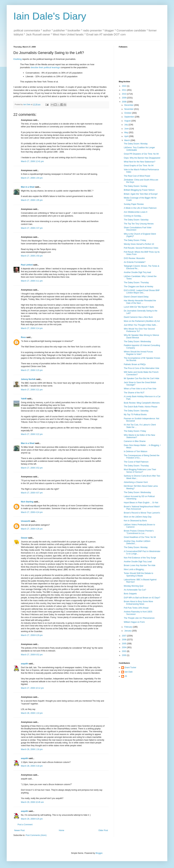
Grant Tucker (130, 667)
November (129, 109)
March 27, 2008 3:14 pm (32, 328)
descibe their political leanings (45, 67)
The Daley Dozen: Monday (136, 144)
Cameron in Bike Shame (135, 441)
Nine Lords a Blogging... (135, 569)
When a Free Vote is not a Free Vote (140, 389)
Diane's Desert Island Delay (136, 297)
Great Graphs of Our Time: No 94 (139, 166)
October (128, 113)
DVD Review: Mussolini (134, 258)
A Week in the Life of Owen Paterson (140, 208)
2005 (124, 644)
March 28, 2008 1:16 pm (32, 749)
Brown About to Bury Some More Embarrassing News (138, 603)
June (127, 129)
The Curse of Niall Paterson (136, 462)
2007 (124, 636)
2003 (124, 651)
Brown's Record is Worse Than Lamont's (142, 513)
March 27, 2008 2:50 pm (32, 256)
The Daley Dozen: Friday (135, 240)
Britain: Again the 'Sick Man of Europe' (141, 194)
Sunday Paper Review (134, 204)
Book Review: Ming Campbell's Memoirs (142, 403)
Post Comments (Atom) (36, 835)
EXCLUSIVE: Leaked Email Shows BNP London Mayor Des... (142, 292)
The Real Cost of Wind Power (137, 176)
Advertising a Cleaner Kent (136, 482)
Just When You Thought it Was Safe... (141, 325)
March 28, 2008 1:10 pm (32, 713)
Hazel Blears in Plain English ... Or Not (141, 503)
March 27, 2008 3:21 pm (32, 390)
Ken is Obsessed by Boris (135, 521)
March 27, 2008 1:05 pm (32, 200)
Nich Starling (27, 502)
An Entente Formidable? (135, 262)
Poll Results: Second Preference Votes (141, 248)
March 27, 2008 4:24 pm (32, 512)
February (129, 627)
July (126, 125)
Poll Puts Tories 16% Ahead (136, 608)
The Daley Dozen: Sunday (136, 186)
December (129, 105)
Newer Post (19, 830)
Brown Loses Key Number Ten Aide (140, 565)
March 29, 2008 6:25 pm (32, 819)
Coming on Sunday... (133, 216)
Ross (23, 337)
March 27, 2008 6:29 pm (32, 635)
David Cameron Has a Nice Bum (138, 317)
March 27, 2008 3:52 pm (32, 468)
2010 (124, 94)
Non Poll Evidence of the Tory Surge (140, 558)
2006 (124, 640)
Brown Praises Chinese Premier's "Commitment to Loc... (139, 532)
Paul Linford (27, 265)
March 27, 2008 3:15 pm (32, 370)
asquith (25, 664)
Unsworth (26, 521)
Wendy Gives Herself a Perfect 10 (139, 244)
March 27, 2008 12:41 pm (32, 161)
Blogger (99, 853)
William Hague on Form (134, 622)
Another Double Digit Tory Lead (138, 562)
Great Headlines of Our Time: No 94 (140, 537)
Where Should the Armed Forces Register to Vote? (138, 353)
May (126, 132)
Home (62, 830)
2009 (124, 98)
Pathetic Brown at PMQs (135, 364)
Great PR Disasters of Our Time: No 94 (141, 154)
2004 (124, 647)
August (128, 121)
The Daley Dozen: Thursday (136, 283)
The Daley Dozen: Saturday (136, 220)
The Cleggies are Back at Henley (138, 287)
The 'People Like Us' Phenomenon (139, 618)
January (128, 631)
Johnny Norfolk (28, 379)
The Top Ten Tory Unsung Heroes (139, 224)
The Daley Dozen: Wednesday (137, 342)
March (127, 140)
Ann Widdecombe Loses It (136, 212)
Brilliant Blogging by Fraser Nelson (139, 190)
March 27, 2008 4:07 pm (32, 493)
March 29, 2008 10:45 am (32, 802)
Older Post (103, 830)
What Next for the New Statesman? (140, 162)
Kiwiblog (17, 59)
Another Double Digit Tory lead (137, 272)
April (127, 136)
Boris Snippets (130, 594)
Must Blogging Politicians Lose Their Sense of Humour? (140, 471)
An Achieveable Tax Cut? (135, 590)
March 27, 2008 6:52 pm (32, 655)
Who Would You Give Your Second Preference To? (139, 330)
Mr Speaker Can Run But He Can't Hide (142, 378)
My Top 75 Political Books (135, 415)
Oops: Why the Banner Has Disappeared (142, 158)
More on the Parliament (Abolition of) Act (142, 321)
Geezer (24, 538)
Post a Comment (25, 825)
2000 (124, 655)
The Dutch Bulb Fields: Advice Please (141, 407)
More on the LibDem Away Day (138, 517)
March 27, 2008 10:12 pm (32, 688)
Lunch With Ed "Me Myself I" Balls (139, 307)
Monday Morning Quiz (134, 586)
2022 (124, 86)
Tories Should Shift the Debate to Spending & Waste (138, 574)
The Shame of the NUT (134, 393)
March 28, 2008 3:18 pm (32, 766)
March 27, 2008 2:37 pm (32, 228)
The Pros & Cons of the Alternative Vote (141, 368)
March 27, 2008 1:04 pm (32, 178)
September (129, 117)
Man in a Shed (28, 187)
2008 (124, 102)
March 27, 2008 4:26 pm (32, 529)
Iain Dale (129, 672)
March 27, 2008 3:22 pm (32, 434)
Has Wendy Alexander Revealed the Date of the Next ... (140, 302)
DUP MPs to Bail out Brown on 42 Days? (142, 598)
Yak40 (24, 399)
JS (126, 676)
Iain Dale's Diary (50, 16)
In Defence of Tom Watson (136, 451)
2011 (124, 90)
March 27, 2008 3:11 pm (32, 281)
